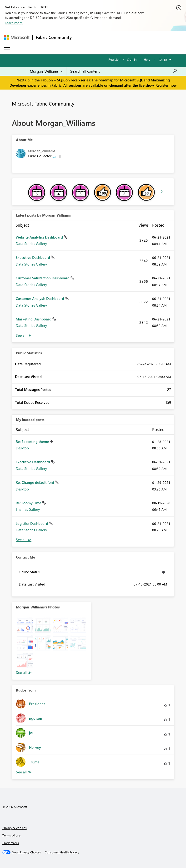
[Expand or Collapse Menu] (7, 49)
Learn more (14, 23)
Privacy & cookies (15, 828)
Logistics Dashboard (32, 523)
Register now (166, 85)
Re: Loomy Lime (29, 503)
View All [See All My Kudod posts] (24, 540)
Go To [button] (163, 60)
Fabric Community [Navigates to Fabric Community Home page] (54, 37)
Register (114, 59)
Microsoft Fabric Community (43, 103)
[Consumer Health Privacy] (62, 852)
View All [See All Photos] (24, 673)
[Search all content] (124, 71)
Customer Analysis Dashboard (40, 298)
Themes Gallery (28, 509)
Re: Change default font (35, 482)
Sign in (132, 59)
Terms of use (11, 835)
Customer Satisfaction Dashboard (43, 278)
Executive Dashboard (33, 257)
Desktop (22, 448)
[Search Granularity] (47, 71)
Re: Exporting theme (33, 442)
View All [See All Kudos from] (24, 772)
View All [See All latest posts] (24, 335)
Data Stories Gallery (31, 244)
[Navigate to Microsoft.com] (17, 37)
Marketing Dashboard (34, 319)
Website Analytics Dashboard (40, 237)
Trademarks (11, 843)
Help (147, 59)
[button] (25, 625)
